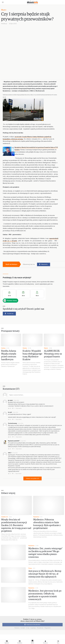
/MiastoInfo (43, 264)
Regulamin (48, 628)
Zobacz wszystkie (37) (32, 478)
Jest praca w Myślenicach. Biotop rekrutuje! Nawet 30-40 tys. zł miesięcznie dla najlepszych (45, 574)
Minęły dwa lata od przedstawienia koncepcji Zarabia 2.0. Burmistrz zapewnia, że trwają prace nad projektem (16, 525)
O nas (28, 628)
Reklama (17, 628)
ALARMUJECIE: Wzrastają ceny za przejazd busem (53, 354)
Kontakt (23, 628)
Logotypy (33, 628)
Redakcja (4, 24)
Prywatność (40, 628)
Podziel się (9, 314)
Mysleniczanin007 (14, 441)
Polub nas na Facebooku (32, 625)
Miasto (4, 10)
